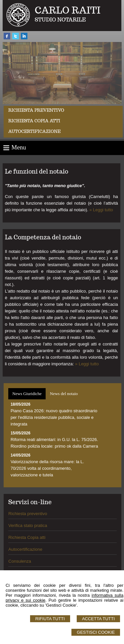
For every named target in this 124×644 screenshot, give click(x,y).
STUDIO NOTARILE (60, 20)
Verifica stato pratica (28, 525)
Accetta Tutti (98, 619)
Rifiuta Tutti (50, 619)
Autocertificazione (34, 131)
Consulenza (20, 561)
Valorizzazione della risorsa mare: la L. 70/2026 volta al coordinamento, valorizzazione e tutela (47, 468)
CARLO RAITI (68, 10)
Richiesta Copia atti (27, 537)
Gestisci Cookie (96, 632)
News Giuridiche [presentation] (27, 394)
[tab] (27, 394)
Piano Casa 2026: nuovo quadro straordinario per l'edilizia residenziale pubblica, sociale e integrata (54, 417)
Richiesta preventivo (36, 110)
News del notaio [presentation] (64, 394)
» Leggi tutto (101, 210)
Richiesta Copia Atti (34, 121)
